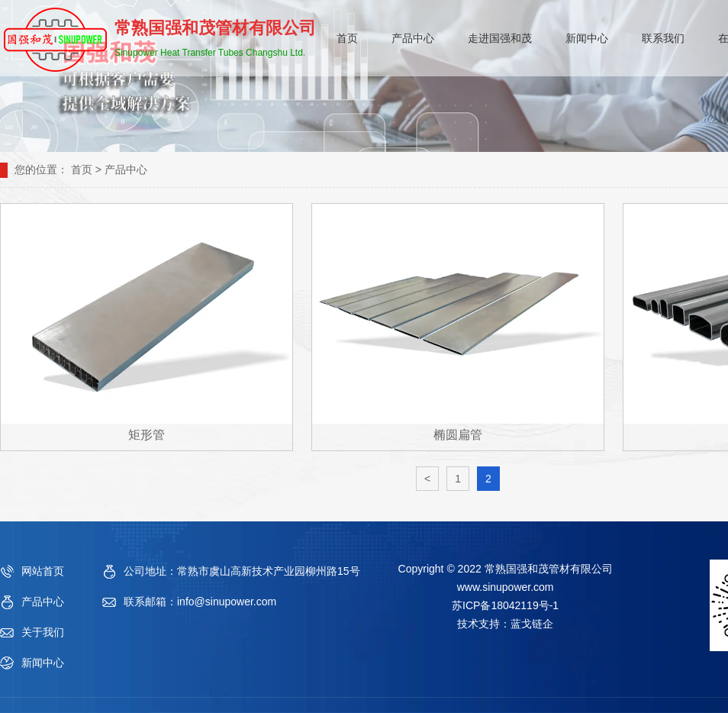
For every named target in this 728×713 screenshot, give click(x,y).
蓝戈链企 (532, 624)
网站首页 (43, 571)
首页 (347, 38)
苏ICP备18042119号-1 (505, 605)
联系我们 (663, 38)
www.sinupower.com (506, 587)
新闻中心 (587, 38)
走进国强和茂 (500, 38)
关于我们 (43, 632)
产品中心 (413, 38)
